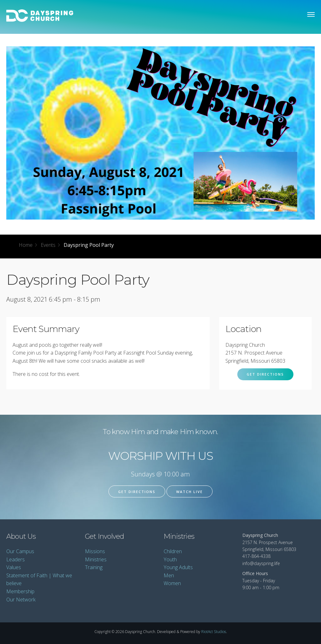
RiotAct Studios (214, 632)
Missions (95, 551)
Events (48, 245)
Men (169, 575)
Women (172, 583)
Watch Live (189, 492)
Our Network (21, 600)
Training (94, 567)
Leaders (16, 559)
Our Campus (20, 551)
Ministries (96, 559)
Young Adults (178, 567)
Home (26, 245)
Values (14, 567)
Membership (20, 591)
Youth (170, 559)
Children (173, 551)
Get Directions (265, 374)
